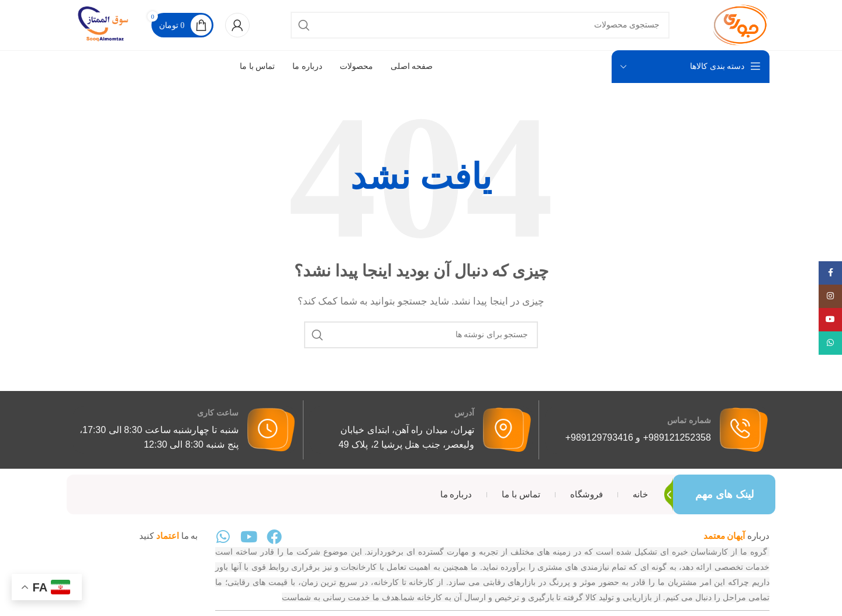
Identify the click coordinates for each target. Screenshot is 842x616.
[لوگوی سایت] (733, 29)
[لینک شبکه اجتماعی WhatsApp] (830, 343)
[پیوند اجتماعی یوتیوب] (830, 320)
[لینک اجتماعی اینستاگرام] (830, 296)
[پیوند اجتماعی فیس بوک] (830, 273)
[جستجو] (480, 30)
